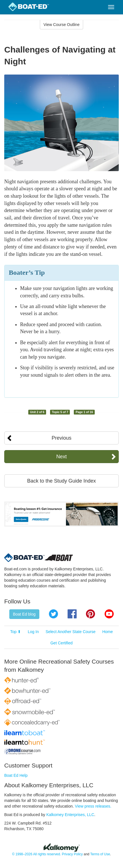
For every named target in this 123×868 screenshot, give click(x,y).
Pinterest (90, 614)
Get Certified (61, 643)
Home (108, 632)
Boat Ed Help (16, 775)
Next (61, 457)
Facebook (72, 614)
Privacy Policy (72, 854)
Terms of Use (100, 854)
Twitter (53, 614)
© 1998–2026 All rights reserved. (37, 854)
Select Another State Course (71, 632)
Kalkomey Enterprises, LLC (70, 815)
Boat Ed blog (24, 614)
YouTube (109, 614)
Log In (33, 632)
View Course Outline (61, 25)
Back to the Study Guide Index (61, 481)
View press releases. (93, 806)
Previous (61, 438)
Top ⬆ (16, 632)
